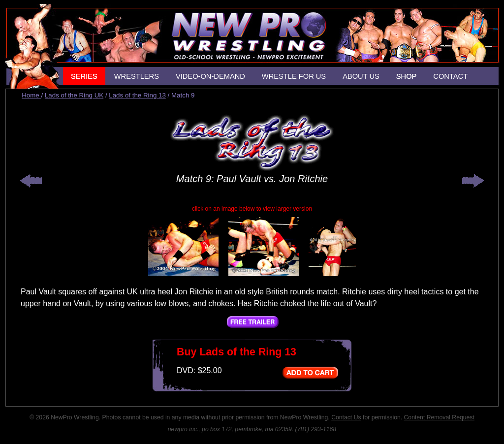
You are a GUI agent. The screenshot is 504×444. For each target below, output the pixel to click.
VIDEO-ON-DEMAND (210, 76)
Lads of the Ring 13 (137, 95)
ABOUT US (361, 76)
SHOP (407, 76)
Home (31, 95)
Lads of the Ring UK (74, 95)
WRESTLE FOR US (294, 76)
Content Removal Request (439, 417)
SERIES (84, 76)
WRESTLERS (137, 76)
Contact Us (346, 417)
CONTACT (450, 76)
